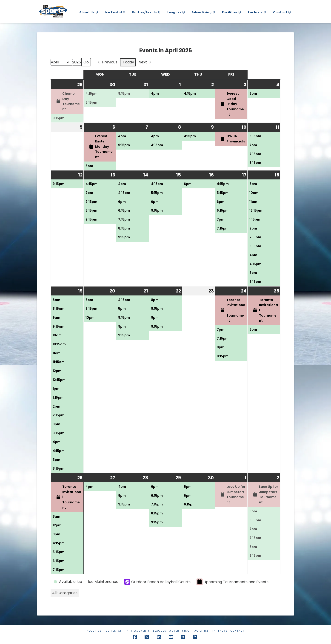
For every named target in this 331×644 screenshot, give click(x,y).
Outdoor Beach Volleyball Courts (157, 582)
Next (145, 62)
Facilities (201, 631)
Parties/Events (137, 631)
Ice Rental (113, 631)
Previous (107, 62)
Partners (220, 631)
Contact (237, 631)
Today (128, 62)
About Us (94, 631)
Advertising (180, 631)
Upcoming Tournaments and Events (233, 582)
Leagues (160, 631)
